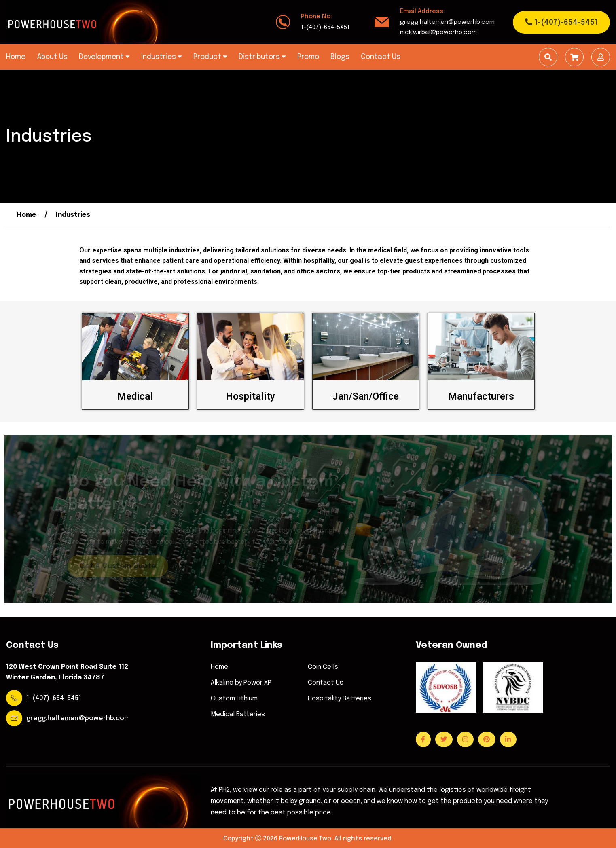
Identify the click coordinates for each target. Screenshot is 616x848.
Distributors (262, 57)
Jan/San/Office (366, 396)
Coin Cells (323, 667)
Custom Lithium (234, 699)
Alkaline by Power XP (241, 683)
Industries (162, 57)
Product (210, 57)
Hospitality (250, 396)
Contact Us (381, 57)
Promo (308, 57)
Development (104, 57)
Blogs (340, 57)
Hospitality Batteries (340, 699)
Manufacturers (481, 396)
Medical (135, 396)
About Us (52, 57)
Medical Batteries (238, 715)
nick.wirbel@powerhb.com (438, 32)
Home (16, 57)
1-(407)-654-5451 (325, 27)
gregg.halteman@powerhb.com (447, 22)
